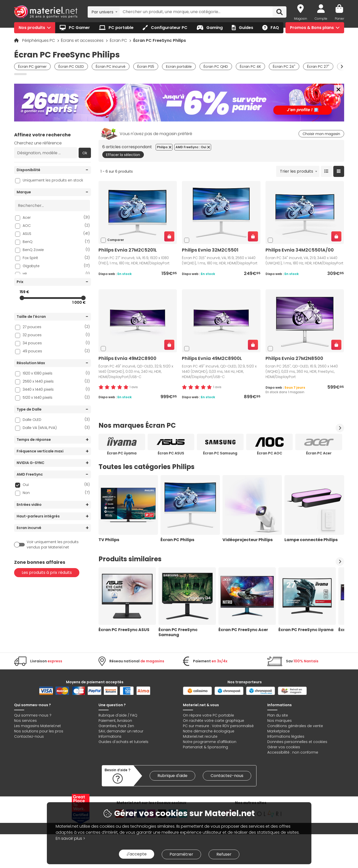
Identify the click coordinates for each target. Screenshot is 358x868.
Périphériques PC (39, 40)
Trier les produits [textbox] (297, 171)
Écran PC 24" (284, 67)
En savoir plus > (70, 838)
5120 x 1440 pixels (56, 397)
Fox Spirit (56, 258)
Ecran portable (179, 67)
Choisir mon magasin (321, 134)
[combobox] (104, 12)
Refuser (224, 854)
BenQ (56, 242)
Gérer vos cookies (284, 747)
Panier (339, 19)
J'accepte (137, 854)
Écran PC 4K (250, 67)
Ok (85, 153)
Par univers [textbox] (102, 12)
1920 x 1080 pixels (56, 373)
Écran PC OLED (71, 67)
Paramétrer (181, 854)
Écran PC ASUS (171, 453)
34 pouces (56, 343)
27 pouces (56, 327)
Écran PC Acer (319, 453)
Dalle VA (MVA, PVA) (56, 428)
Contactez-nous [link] (227, 776)
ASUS (56, 234)
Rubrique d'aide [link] (172, 776)
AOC (56, 225)
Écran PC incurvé (111, 67)
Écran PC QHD (216, 67)
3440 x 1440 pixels (56, 389)
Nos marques (280, 721)
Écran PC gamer (32, 67)
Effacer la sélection (123, 155)
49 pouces (56, 351)
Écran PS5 (146, 67)
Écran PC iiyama (122, 453)
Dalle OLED (56, 420)
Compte (321, 19)
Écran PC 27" (318, 67)
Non (56, 493)
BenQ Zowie (56, 250)
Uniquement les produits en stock (53, 180)
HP (56, 274)
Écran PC (119, 40)
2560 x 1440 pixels (56, 381)
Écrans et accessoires (83, 40)
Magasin (301, 19)
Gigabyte (56, 266)
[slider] (22, 298)
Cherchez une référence (38, 143)
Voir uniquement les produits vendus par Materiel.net (53, 545)
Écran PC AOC (270, 453)
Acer (56, 217)
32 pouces (56, 335)
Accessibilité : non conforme (293, 752)
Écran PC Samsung (220, 453)
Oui (56, 485)
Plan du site (278, 715)
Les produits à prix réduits (47, 572)
